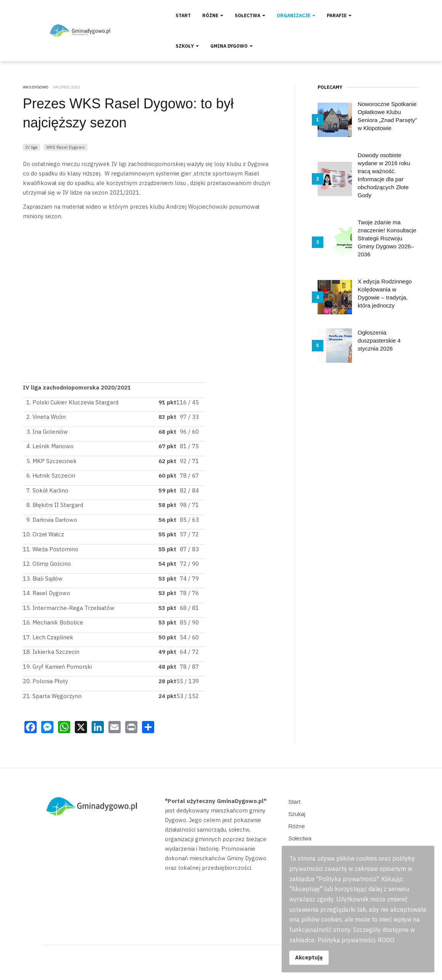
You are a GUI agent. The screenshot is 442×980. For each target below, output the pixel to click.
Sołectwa (250, 15)
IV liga (31, 147)
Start (183, 15)
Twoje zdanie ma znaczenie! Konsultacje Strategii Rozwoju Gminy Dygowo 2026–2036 (387, 238)
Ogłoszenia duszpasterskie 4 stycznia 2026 (379, 340)
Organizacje (296, 15)
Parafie (339, 15)
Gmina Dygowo (231, 46)
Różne (213, 15)
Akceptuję (309, 957)
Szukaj (297, 814)
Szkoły (187, 46)
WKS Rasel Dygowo (65, 147)
